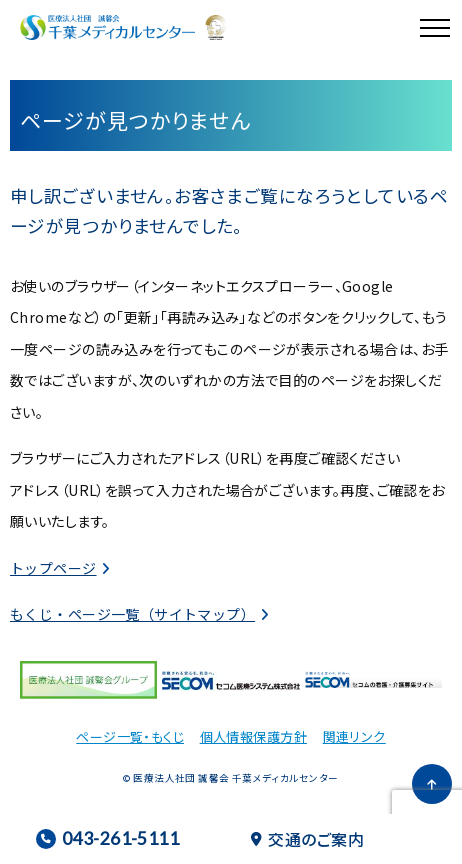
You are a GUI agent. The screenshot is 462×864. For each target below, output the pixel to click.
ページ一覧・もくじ (130, 736)
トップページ (53, 568)
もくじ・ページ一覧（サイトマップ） (132, 614)
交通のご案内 (307, 839)
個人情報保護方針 (253, 736)
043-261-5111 (107, 838)
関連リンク (354, 736)
